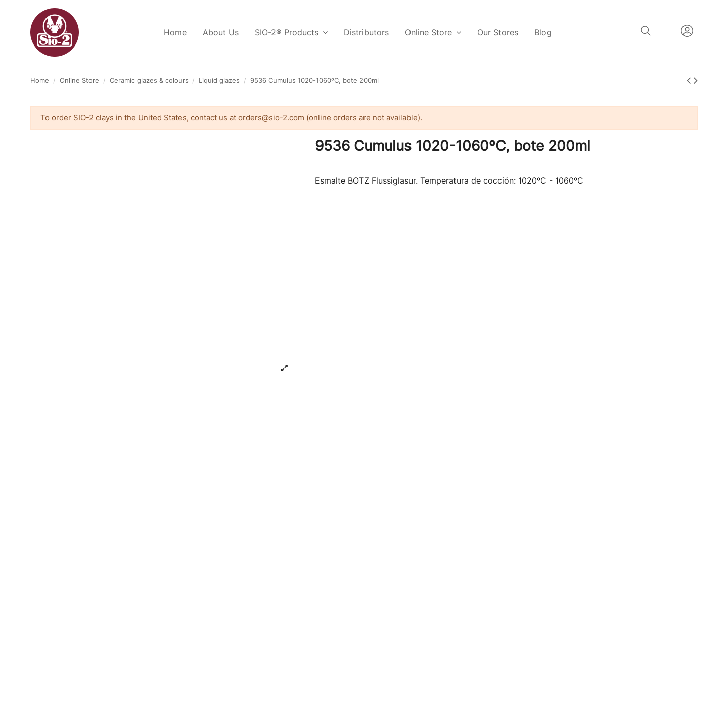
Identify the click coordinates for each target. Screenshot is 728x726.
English (666, 31)
